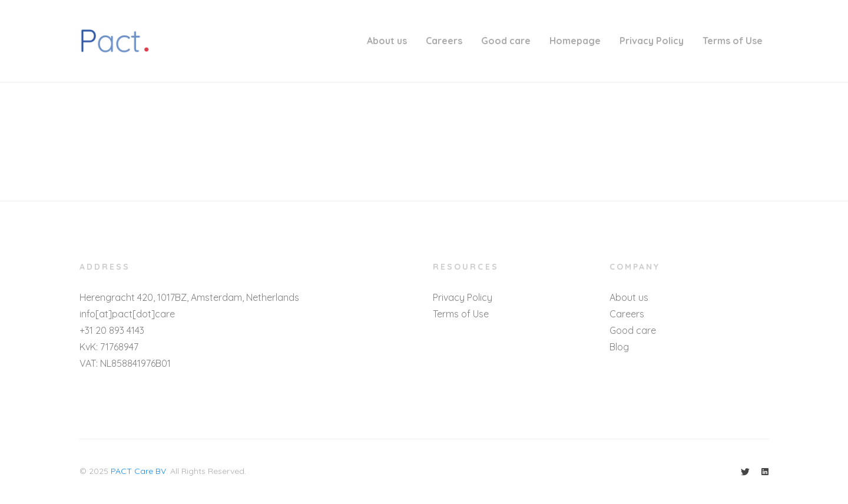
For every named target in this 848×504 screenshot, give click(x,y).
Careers (444, 41)
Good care (506, 41)
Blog (619, 347)
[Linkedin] (765, 472)
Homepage (575, 41)
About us (387, 41)
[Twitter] (745, 472)
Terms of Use (733, 41)
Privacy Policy (652, 41)
